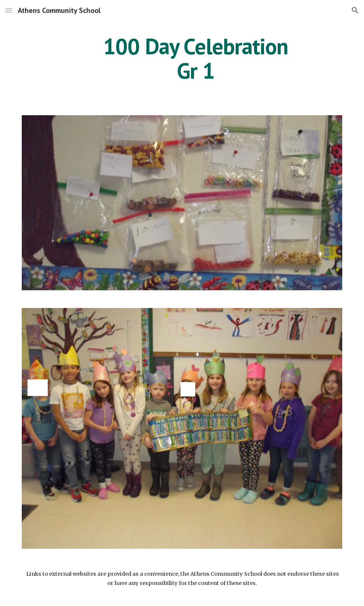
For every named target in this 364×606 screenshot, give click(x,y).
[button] (9, 10)
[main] (196, 58)
